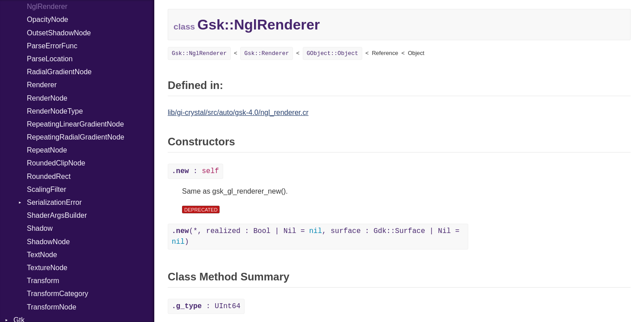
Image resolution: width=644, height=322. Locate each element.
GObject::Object (333, 53)
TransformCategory (57, 294)
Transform (43, 281)
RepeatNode (47, 150)
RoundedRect (49, 176)
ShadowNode (48, 242)
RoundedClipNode (56, 163)
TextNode (42, 255)
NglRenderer (47, 6)
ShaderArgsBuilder (57, 215)
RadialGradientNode (59, 72)
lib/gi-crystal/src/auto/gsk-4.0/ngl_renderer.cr (238, 112)
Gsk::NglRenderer (199, 53)
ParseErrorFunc (52, 46)
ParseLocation (50, 59)
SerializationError (54, 202)
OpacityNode (48, 19)
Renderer (42, 85)
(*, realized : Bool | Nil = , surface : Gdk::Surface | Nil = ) (316, 237)
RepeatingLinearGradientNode (75, 124)
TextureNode (47, 268)
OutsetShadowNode (59, 33)
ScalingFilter (47, 189)
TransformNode (52, 307)
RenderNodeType (55, 111)
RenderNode (47, 98)
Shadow (40, 228)
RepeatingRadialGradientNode (76, 137)
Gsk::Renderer (267, 53)
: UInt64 (206, 306)
